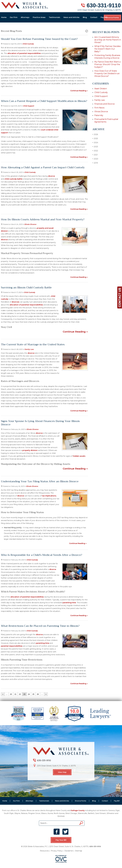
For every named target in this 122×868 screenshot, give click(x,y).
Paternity (99, 115)
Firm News (99, 108)
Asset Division (101, 89)
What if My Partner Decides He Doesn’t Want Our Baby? (107, 49)
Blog (85, 17)
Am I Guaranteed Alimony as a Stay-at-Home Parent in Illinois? (108, 40)
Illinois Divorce (30, 224)
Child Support (29, 106)
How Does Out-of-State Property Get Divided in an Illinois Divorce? (107, 73)
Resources (44, 851)
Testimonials (55, 17)
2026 (95, 134)
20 (11, 694)
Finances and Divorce (104, 104)
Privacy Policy (57, 851)
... (7, 694)
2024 (95, 143)
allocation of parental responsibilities (24, 53)
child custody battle (13, 179)
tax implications (49, 496)
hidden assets (79, 456)
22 (20, 694)
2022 (95, 151)
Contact (94, 17)
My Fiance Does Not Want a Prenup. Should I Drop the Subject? (107, 64)
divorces (15, 302)
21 (15, 694)
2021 (95, 155)
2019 (95, 163)
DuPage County (78, 810)
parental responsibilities (12, 646)
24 (29, 694)
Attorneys (25, 17)
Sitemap (79, 851)
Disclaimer (69, 851)
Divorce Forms (112, 18)
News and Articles (71, 17)
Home (4, 17)
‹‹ (3, 694)
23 (24, 694)
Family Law (29, 349)
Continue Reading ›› (79, 91)
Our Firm (14, 17)
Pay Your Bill (61, 840)
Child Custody (28, 44)
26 (38, 694)
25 (33, 694)
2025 (95, 138)
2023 (95, 147)
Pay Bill (104, 17)
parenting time (69, 603)
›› (46, 694)
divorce (51, 176)
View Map (62, 772)
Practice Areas (39, 17)
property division (30, 450)
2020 (95, 159)
